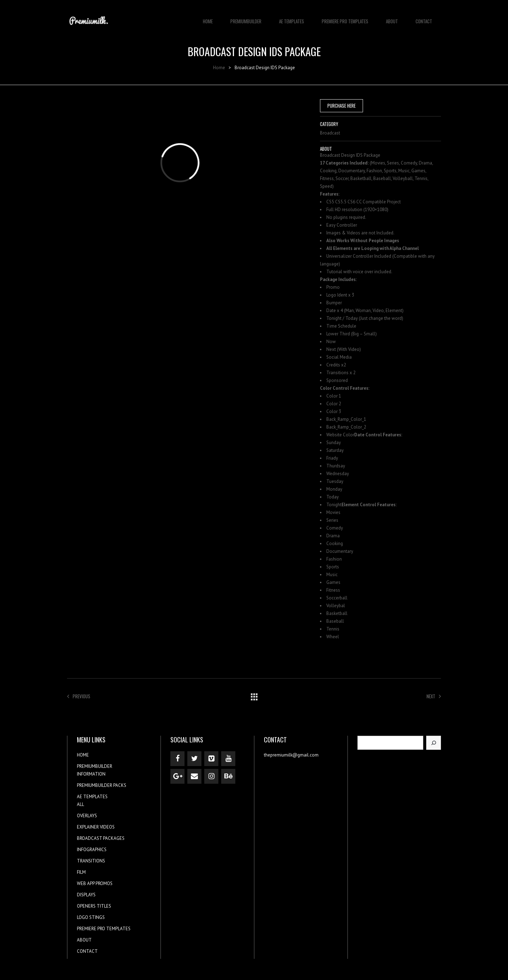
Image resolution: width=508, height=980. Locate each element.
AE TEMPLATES (292, 18)
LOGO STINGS (91, 917)
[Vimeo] (211, 759)
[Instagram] (211, 776)
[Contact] (194, 776)
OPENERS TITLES (94, 906)
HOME (208, 18)
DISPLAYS (86, 895)
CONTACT (424, 18)
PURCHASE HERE (341, 106)
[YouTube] (228, 759)
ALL (80, 804)
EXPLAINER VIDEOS (96, 827)
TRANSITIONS (91, 861)
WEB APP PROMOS (95, 883)
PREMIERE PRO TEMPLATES (345, 18)
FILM (81, 872)
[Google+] (177, 776)
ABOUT (392, 18)
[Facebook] (177, 759)
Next (434, 696)
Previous (79, 696)
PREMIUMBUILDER (246, 18)
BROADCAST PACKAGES (101, 838)
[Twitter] (194, 759)
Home (219, 68)
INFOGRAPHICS (92, 850)
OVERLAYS (87, 816)
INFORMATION (91, 774)
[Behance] (228, 776)
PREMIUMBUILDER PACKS (102, 785)
